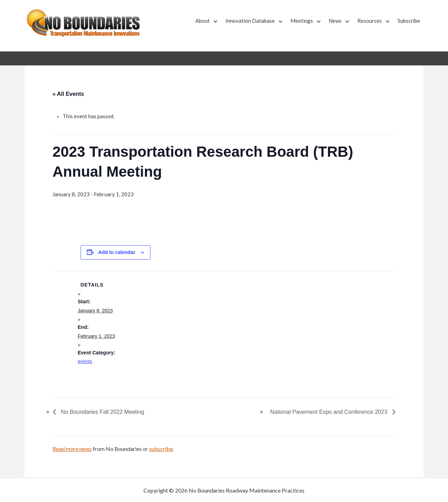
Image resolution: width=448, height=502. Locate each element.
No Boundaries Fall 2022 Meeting (102, 412)
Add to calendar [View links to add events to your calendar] (117, 252)
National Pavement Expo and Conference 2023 (330, 412)
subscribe (161, 449)
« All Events (68, 94)
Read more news (72, 449)
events (85, 361)
